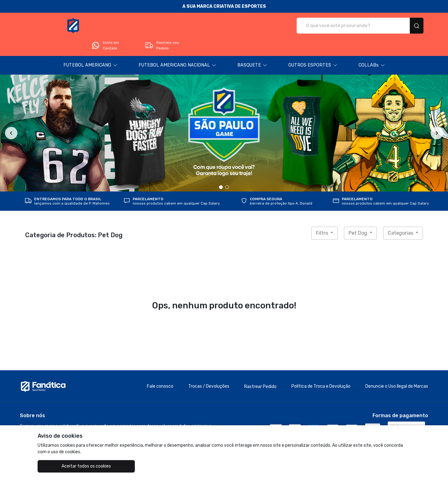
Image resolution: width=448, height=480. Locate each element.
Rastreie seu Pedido (400, 26)
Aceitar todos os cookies (69, 466)
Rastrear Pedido (260, 369)
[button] (90, 48)
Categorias (401, 216)
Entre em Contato (343, 26)
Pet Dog (359, 216)
